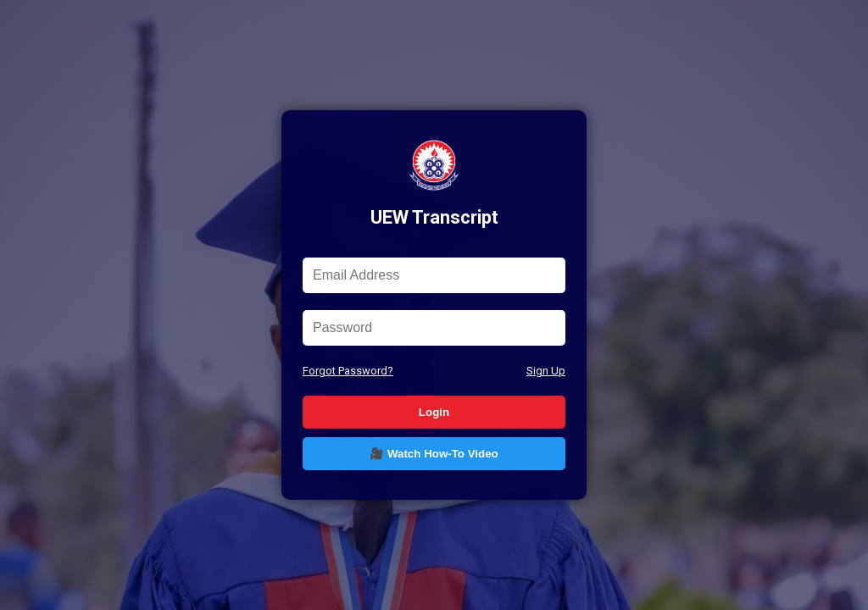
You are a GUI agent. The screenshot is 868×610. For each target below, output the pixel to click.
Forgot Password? (348, 371)
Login (434, 412)
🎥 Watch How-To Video (434, 454)
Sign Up (546, 371)
